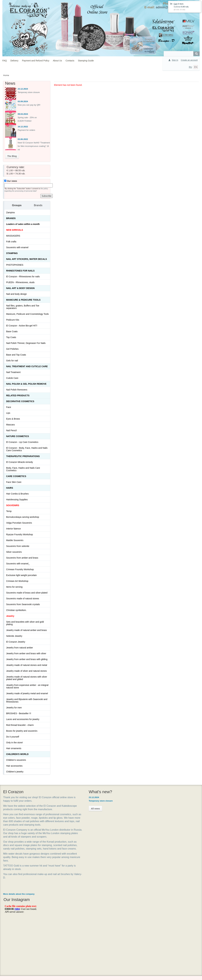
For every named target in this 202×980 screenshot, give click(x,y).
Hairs (10, 488)
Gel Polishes (12, 349)
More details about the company (19, 908)
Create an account (189, 60)
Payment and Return (84, 942)
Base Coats (12, 331)
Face (9, 407)
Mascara (10, 425)
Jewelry (10, 616)
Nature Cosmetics (18, 436)
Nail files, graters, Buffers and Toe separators (23, 307)
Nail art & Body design (20, 288)
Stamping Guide (86, 61)
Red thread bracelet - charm (20, 725)
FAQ (5, 61)
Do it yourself (13, 737)
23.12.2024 (23, 89)
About (77, 947)
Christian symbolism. (16, 610)
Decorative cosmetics (20, 401)
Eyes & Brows (13, 419)
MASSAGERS (13, 236)
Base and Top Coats (16, 355)
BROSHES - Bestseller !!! (19, 713)
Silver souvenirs (14, 552)
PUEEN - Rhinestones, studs (20, 282)
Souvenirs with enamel (17, 247)
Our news (11, 181)
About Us (57, 61)
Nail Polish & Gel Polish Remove (26, 384)
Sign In (175, 60)
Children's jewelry (15, 772)
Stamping (12, 253)
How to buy (80, 931)
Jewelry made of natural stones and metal (27, 665)
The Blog (12, 156)
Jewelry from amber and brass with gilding (27, 659)
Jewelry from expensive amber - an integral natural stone (27, 686)
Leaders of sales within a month (23, 224)
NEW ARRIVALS (15, 230)
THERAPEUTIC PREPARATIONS (23, 456)
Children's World (17, 754)
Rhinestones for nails (20, 271)
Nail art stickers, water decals (27, 259)
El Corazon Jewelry (16, 642)
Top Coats (11, 337)
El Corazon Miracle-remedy (20, 462)
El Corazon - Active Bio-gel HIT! (22, 326)
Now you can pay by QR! (29, 105)
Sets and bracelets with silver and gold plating (25, 623)
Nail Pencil (11, 430)
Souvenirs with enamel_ (18, 564)
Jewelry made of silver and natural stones (27, 671)
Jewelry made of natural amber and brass (27, 630)
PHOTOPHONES (15, 265)
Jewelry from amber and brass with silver (26, 653)
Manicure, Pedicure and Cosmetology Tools (27, 314)
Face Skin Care (14, 482)
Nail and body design (16, 294)
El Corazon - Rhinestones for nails (23, 277)
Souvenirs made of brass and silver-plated (27, 593)
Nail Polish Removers (17, 390)
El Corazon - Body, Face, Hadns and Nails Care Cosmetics (27, 449)
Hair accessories (14, 766)
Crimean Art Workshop (17, 581)
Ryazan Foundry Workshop (19, 534)
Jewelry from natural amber (20, 648)
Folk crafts (11, 242)
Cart (175, 4)
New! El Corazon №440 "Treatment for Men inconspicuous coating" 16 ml (34, 146)
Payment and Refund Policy (36, 61)
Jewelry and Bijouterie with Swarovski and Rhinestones (27, 700)
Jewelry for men (14, 708)
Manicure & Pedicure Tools (23, 300)
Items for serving (14, 587)
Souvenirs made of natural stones (23, 599)
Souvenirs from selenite (18, 546)
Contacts (70, 61)
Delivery (14, 61)
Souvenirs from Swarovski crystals (23, 604)
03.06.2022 (23, 139)
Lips (8, 413)
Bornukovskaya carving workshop (23, 517)
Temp (9, 511)
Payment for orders (26, 130)
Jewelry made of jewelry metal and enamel (27, 693)
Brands (11, 218)
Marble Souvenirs (15, 540)
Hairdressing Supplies (17, 500)
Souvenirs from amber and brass (22, 558)
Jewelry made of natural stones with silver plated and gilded (27, 678)
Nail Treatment (13, 372)
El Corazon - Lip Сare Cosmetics (22, 442)
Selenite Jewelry (14, 636)
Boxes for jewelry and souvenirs (22, 731)
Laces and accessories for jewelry (23, 719)
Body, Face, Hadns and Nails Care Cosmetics (23, 469)
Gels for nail (12, 361)
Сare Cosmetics (16, 476)
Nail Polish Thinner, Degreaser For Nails (26, 343)
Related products (18, 395)
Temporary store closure (29, 92)
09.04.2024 (23, 114)
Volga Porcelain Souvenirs (19, 523)
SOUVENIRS (13, 505)
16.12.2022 (23, 127)
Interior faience (13, 529)
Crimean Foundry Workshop (20, 569)
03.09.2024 (23, 101)
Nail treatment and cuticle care (27, 366)
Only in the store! (15, 743)
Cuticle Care (12, 378)
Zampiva (10, 212)
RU (190, 67)
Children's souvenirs (16, 760)
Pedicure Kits (13, 320)
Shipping (79, 937)
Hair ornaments (14, 748)
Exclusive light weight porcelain (21, 575)
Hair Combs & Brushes (17, 494)
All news (81, 809)
